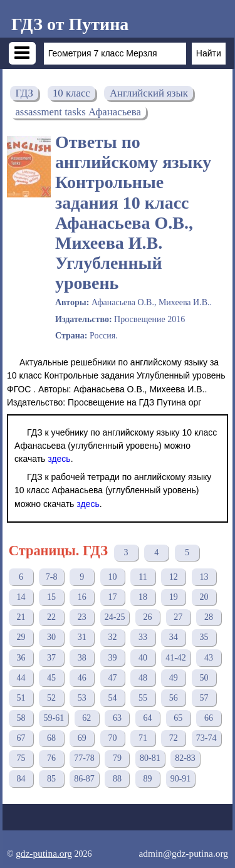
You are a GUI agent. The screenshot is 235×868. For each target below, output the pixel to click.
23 (82, 617)
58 (21, 718)
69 (82, 738)
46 (82, 678)
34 (174, 637)
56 (174, 698)
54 (112, 698)
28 (209, 617)
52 (51, 698)
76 (51, 758)
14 (21, 597)
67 (21, 738)
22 (51, 617)
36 (21, 658)
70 (112, 738)
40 (143, 658)
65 (178, 718)
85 (51, 779)
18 (143, 597)
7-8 (52, 577)
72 (174, 738)
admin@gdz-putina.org (183, 853)
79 (117, 758)
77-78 (84, 758)
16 (82, 597)
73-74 (206, 738)
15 (51, 597)
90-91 (181, 779)
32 (112, 637)
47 (112, 678)
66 (209, 718)
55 (143, 698)
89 (148, 779)
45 (51, 678)
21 (21, 617)
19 (174, 597)
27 (178, 617)
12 (174, 577)
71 (143, 738)
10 (112, 577)
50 (204, 678)
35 (204, 637)
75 (21, 758)
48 (143, 678)
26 (148, 617)
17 (112, 597)
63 (117, 718)
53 (82, 698)
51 (21, 698)
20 (204, 597)
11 (143, 577)
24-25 (115, 617)
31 (82, 637)
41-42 (176, 658)
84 (21, 779)
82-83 (185, 758)
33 (143, 637)
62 (86, 718)
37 (51, 658)
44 (21, 678)
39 (112, 658)
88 (117, 779)
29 (21, 637)
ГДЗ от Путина (70, 24)
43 (209, 658)
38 (82, 658)
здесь (59, 459)
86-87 (84, 779)
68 (51, 738)
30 (51, 637)
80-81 (150, 758)
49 (174, 678)
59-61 (54, 718)
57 (204, 698)
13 (204, 577)
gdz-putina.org (44, 853)
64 (148, 718)
